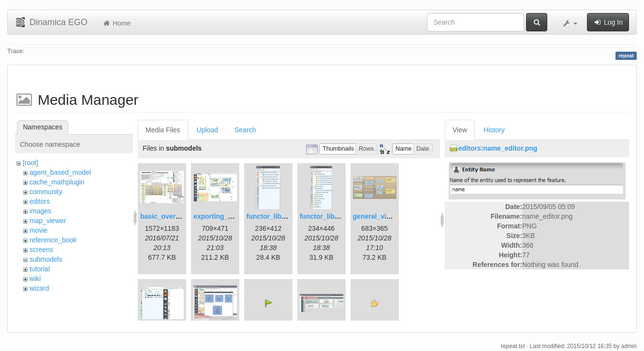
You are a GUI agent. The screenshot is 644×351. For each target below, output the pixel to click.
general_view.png (381, 216)
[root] (30, 163)
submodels (46, 259)
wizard (39, 288)
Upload (207, 130)
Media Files (163, 130)
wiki (35, 279)
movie (38, 230)
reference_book (53, 240)
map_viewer (48, 221)
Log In (608, 22)
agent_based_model (60, 172)
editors (40, 201)
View (460, 130)
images (40, 211)
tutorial (40, 269)
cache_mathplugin (57, 182)
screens (41, 250)
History (494, 130)
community (46, 192)
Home (116, 23)
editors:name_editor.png (498, 148)
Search (245, 130)
